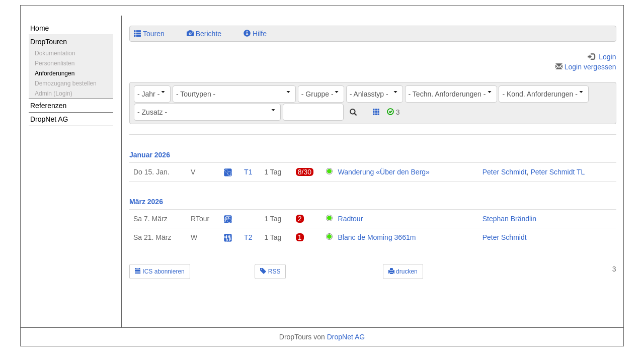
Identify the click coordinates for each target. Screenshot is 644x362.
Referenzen (48, 106)
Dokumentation (55, 53)
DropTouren (49, 42)
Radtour (351, 219)
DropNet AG (49, 119)
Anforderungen (55, 73)
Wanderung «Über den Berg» (384, 172)
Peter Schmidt (505, 172)
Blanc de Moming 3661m (377, 237)
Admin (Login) (54, 94)
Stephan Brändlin (509, 219)
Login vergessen (586, 67)
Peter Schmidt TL (557, 172)
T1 (248, 172)
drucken (403, 271)
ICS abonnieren (160, 271)
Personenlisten (55, 63)
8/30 (305, 172)
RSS (270, 271)
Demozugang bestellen (66, 83)
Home (39, 28)
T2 (248, 237)
